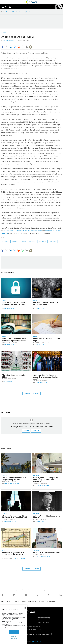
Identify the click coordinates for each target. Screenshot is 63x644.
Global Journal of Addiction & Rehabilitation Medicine (22, 231)
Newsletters (7, 12)
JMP (15, 558)
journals (32, 242)
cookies (37, 636)
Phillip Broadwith (12, 484)
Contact (9, 601)
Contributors (34, 590)
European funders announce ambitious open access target (14, 303)
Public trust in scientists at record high (47, 340)
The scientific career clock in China (13, 376)
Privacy (16, 601)
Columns (23, 242)
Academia (5, 242)
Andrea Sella (41, 522)
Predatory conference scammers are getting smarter (46, 303)
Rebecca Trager (11, 522)
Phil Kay (23, 558)
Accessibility (42, 601)
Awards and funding (43, 618)
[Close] (25, 608)
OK (14, 632)
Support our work (43, 622)
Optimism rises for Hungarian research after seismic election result (46, 377)
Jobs (13, 12)
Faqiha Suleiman (42, 485)
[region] (14, 625)
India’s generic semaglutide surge (47, 552)
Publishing (53, 242)
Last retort (42, 242)
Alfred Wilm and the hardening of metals (47, 517)
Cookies (23, 601)
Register (36, 431)
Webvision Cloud (36, 642)
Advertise (12, 590)
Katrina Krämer (9, 40)
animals (14, 242)
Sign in (26, 431)
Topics (20, 590)
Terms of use (32, 601)
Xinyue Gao (9, 381)
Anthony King (42, 383)
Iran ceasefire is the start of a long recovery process (14, 479)
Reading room (21, 12)
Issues (26, 590)
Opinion (4, 32)
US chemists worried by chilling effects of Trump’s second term (15, 517)
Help (2, 601)
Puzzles (29, 12)
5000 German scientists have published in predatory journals (15, 340)
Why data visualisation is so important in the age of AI (13, 553)
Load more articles (31, 393)
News (4, 300)
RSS (42, 590)
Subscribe (4, 590)
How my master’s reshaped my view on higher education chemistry (46, 480)
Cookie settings (14, 638)
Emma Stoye (9, 308)
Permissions (52, 601)
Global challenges (43, 620)
